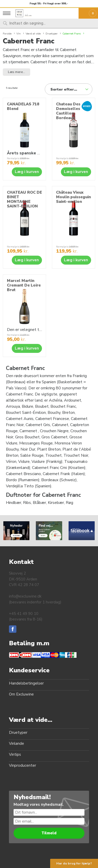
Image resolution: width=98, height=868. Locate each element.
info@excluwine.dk (25, 596)
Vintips (15, 754)
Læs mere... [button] (17, 72)
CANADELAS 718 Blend (23, 106)
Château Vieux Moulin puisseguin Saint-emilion (73, 197)
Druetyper (18, 733)
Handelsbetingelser (26, 683)
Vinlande (17, 743)
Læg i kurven (27, 172)
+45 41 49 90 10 (24, 614)
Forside (7, 34)
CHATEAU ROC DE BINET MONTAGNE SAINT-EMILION (24, 199)
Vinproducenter (23, 765)
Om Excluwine (21, 694)
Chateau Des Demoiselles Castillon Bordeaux (68, 111)
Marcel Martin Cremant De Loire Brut (24, 285)
